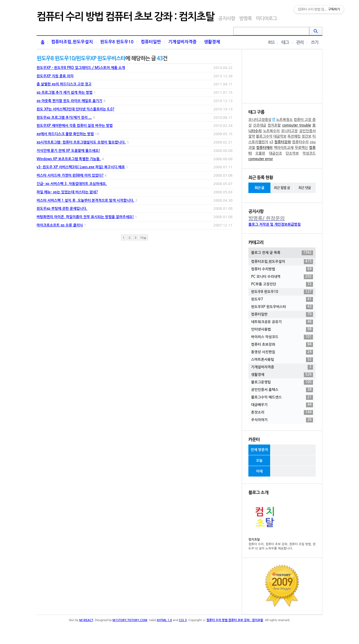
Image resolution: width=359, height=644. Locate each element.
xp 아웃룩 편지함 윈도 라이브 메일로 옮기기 (69, 101)
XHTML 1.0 (164, 620)
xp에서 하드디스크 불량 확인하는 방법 (65, 134)
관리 (300, 42)
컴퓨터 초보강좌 (282, 345)
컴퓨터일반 (151, 42)
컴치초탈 (274, 125)
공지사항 (227, 19)
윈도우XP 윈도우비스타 (282, 307)
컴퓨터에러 (264, 148)
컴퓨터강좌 (283, 142)
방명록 (245, 19)
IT (274, 120)
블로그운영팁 (282, 382)
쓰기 (315, 42)
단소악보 (292, 153)
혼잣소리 (282, 412)
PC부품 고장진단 (282, 284)
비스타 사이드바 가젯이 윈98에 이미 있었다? (70, 175)
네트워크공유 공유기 (282, 322)
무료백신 (301, 148)
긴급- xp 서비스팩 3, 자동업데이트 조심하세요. (72, 184)
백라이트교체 (284, 148)
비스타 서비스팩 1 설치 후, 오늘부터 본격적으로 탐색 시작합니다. (85, 200)
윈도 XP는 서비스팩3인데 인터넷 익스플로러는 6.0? (75, 109)
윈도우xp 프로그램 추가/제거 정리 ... (64, 118)
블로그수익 (264, 136)
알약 (252, 136)
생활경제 (212, 42)
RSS (271, 42)
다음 (143, 238)
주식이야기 (282, 420)
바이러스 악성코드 (282, 337)
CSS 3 (183, 620)
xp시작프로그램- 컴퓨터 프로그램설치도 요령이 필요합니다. (81, 142)
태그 (285, 42)
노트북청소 (284, 120)
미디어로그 (266, 19)
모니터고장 (289, 131)
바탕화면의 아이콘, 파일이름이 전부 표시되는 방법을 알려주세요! (85, 217)
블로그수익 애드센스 (282, 397)
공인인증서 (307, 131)
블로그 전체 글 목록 (282, 253)
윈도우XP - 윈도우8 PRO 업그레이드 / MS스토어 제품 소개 (81, 68)
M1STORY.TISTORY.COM (130, 620)
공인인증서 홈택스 (282, 390)
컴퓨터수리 (300, 142)
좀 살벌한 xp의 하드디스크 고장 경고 (64, 84)
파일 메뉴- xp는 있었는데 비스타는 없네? (67, 192)
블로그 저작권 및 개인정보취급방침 (274, 224)
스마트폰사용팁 (282, 360)
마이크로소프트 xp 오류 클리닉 (60, 225)
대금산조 (275, 153)
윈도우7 (282, 299)
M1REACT (86, 620)
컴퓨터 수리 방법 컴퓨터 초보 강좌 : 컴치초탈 (125, 17)
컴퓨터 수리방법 (282, 269)
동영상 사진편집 (282, 352)
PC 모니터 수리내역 (282, 277)
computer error (261, 159)
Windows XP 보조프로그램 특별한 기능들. (69, 159)
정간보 (307, 136)
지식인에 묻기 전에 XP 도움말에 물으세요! (68, 151)
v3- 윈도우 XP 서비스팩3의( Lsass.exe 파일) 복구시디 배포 (81, 167)
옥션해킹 (294, 136)
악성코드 (309, 153)
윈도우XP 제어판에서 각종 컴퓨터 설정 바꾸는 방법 (75, 126)
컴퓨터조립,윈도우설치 (72, 42)
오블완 (260, 153)
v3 (271, 142)
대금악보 (280, 136)
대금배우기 (282, 405)
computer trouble (296, 125)
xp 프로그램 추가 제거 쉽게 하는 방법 (64, 92)
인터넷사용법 (282, 330)
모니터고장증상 (260, 120)
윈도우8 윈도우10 (117, 42)
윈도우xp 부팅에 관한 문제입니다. (62, 209)
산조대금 (260, 125)
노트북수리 (271, 131)
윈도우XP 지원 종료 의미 (55, 76)
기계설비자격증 (182, 42)
